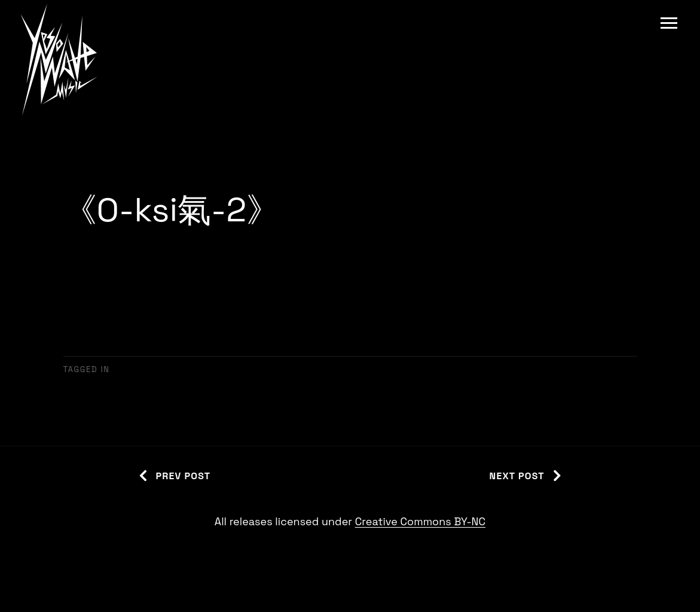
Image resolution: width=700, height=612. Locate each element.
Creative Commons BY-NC (420, 521)
